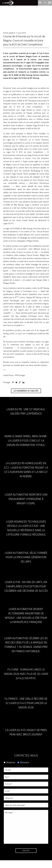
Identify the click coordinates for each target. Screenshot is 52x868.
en (45, 3)
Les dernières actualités (26, 391)
